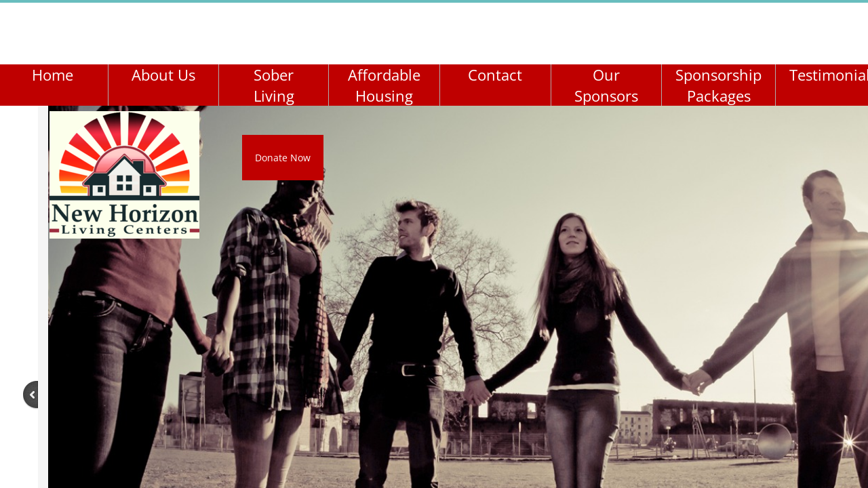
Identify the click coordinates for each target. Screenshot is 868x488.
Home (53, 75)
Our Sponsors (606, 85)
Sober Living (274, 85)
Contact (495, 75)
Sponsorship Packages (718, 85)
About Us (163, 75)
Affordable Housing (384, 85)
